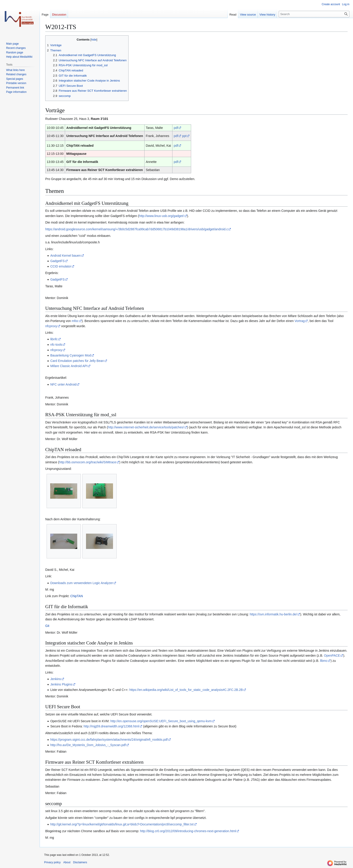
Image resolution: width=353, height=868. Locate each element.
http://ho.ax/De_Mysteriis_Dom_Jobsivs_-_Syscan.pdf (88, 745)
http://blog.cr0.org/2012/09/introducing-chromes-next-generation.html (188, 831)
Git (47, 626)
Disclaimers (80, 862)
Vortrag (300, 321)
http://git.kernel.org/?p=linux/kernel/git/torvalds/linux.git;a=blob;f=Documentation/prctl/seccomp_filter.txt (122, 824)
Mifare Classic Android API (69, 366)
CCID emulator (61, 266)
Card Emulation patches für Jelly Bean (77, 361)
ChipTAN (77, 596)
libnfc (54, 339)
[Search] (314, 14)
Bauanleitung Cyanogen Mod (71, 355)
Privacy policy (52, 862)
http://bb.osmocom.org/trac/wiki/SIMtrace (88, 462)
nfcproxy (51, 326)
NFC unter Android (63, 384)
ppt (184, 136)
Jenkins (55, 679)
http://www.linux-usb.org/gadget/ (161, 216)
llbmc (324, 661)
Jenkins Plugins (61, 684)
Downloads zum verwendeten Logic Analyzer (82, 583)
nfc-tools (56, 345)
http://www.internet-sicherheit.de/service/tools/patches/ (146, 427)
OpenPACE (332, 656)
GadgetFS (57, 261)
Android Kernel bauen (65, 256)
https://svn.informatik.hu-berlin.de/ (273, 614)
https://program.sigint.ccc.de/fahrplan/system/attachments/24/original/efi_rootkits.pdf (109, 740)
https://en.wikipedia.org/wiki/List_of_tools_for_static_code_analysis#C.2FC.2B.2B (186, 690)
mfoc (75, 321)
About (67, 862)
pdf (176, 128)
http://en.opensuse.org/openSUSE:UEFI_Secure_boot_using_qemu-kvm (161, 721)
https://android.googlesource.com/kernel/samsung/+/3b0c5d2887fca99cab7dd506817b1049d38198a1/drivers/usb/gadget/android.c (137, 229)
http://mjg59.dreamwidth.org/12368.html (111, 726)
